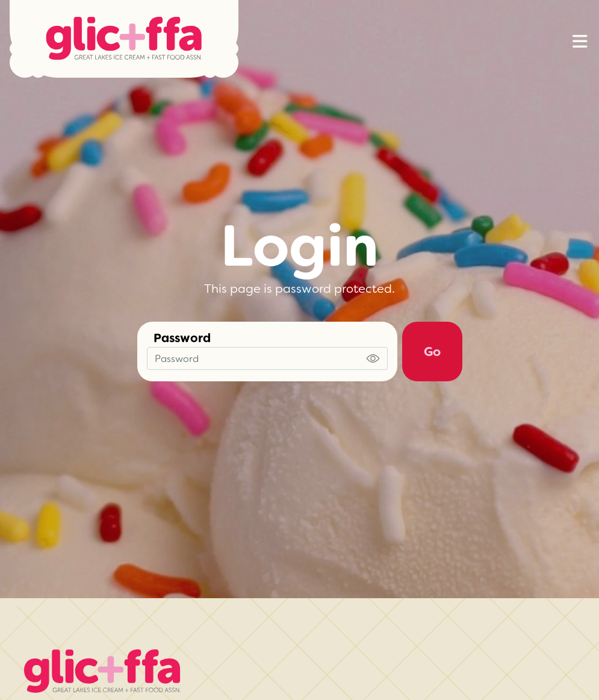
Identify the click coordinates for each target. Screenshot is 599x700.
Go (432, 352)
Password (182, 338)
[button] (580, 42)
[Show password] (373, 358)
